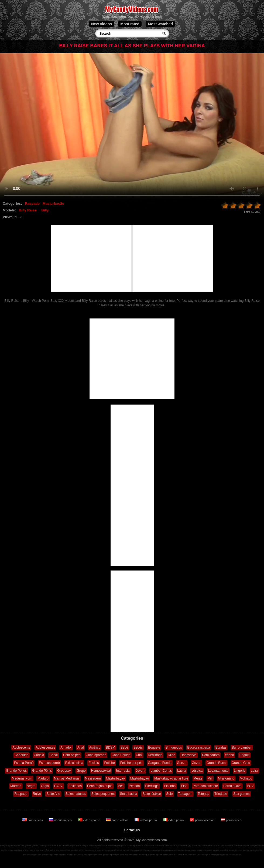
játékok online (227, 846)
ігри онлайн (182, 846)
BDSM (110, 747)
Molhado (246, 778)
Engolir (244, 755)
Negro (31, 786)
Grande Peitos (16, 771)
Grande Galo (241, 763)
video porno (174, 820)
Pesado (134, 786)
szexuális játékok (196, 855)
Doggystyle (189, 755)
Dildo (171, 755)
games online (38, 846)
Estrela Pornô (24, 763)
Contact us (132, 830)
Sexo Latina (128, 794)
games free (51, 846)
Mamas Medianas (67, 778)
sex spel (42, 855)
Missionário (226, 778)
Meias (198, 778)
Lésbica (197, 771)
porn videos (33, 820)
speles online (7, 850)
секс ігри (124, 855)
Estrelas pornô (49, 763)
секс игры (197, 850)
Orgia (45, 786)
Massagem (93, 778)
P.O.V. (59, 786)
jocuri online (214, 846)
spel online (149, 846)
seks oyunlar (60, 855)
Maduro (43, 778)
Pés (121, 786)
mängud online (257, 846)
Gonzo (182, 763)
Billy (45, 210)
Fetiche (109, 763)
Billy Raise (28, 210)
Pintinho (170, 786)
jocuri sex (71, 855)
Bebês (138, 747)
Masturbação (53, 203)
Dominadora (211, 755)
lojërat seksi (210, 855)
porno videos (118, 820)
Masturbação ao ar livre (171, 778)
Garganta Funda (160, 763)
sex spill (33, 855)
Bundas (221, 747)
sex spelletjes (90, 855)
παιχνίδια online (48, 850)
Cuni (139, 755)
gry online (193, 846)
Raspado (32, 203)
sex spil (50, 855)
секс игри (182, 855)
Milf (210, 778)
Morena (16, 786)
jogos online (76, 846)
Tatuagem (185, 794)
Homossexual (101, 771)
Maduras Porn (22, 778)
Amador (66, 747)
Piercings (152, 786)
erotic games (235, 855)
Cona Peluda (121, 755)
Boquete (154, 747)
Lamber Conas (161, 771)
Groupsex (64, 771)
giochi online (126, 846)
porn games (222, 855)
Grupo (81, 771)
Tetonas (203, 794)
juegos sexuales (220, 850)
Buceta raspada (199, 747)
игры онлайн (63, 846)
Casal (54, 755)
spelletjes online (241, 846)
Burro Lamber (241, 747)
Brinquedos (174, 747)
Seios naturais (76, 794)
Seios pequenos (103, 794)
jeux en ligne (114, 846)
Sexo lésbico (152, 794)
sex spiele (207, 850)
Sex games (242, 794)
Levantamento (218, 771)
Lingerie (240, 771)
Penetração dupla (100, 786)
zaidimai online (21, 850)
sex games (186, 850)
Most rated (130, 24)
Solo (169, 794)
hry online (203, 846)
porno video (231, 820)
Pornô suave (232, 786)
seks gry (102, 855)
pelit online (170, 846)
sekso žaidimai (170, 855)
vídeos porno (90, 820)
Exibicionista (74, 763)
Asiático (95, 747)
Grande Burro (216, 763)
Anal (80, 747)
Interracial (123, 771)
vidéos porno (146, 820)
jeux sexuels (249, 850)
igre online (61, 850)
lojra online (34, 850)
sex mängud (143, 855)
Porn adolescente (205, 786)
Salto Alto (53, 794)
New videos (102, 24)
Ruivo (37, 794)
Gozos (196, 763)
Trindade (221, 794)
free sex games (24, 846)
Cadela (39, 755)
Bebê (124, 747)
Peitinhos (75, 786)
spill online (138, 846)
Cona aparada (96, 755)
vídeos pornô (110, 850)
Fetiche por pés (131, 763)
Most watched (160, 24)
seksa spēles (156, 855)
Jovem (140, 771)
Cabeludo (21, 755)
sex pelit (133, 855)
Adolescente (21, 747)
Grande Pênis (42, 771)
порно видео (61, 820)
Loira (254, 771)
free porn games (8, 846)
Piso (184, 786)
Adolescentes (45, 747)
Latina (182, 771)
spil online (160, 846)
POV (250, 786)
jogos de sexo (235, 850)
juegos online (88, 846)
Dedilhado (155, 755)
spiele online (101, 846)
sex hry (80, 855)
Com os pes (72, 755)
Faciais (94, 763)
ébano (229, 755)
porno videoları (203, 820)
